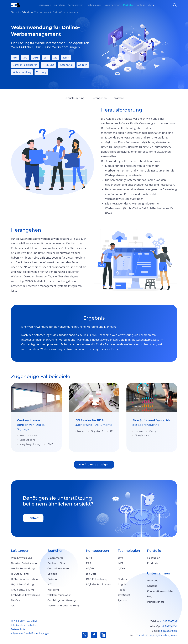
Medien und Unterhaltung (63, 606)
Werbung (41, 72)
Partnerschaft (155, 602)
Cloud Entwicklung (22, 590)
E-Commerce (55, 558)
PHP (15, 58)
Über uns (153, 581)
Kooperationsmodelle (160, 591)
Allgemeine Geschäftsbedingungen (30, 633)
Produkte (153, 563)
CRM (89, 558)
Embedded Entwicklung (26, 595)
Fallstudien (27, 12)
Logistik (52, 574)
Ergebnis (119, 98)
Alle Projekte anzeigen (94, 465)
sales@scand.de (168, 631)
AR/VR (90, 568)
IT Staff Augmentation (24, 579)
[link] (36, 417)
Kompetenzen (98, 551)
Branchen (55, 551)
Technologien (129, 551)
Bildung (52, 579)
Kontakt (33, 518)
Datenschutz (18, 629)
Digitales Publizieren (98, 584)
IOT (49, 584)
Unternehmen (159, 573)
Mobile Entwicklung (23, 568)
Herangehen (99, 98)
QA (13, 606)
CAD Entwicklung (97, 579)
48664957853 (170, 626)
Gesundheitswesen (59, 568)
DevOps (16, 600)
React (121, 590)
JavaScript (124, 595)
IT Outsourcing (20, 574)
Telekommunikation (59, 595)
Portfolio (154, 551)
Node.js (122, 579)
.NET (121, 563)
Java (25, 58)
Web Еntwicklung (22, 558)
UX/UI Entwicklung (22, 584)
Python (122, 600)
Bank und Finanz (58, 563)
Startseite (15, 12)
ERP (89, 563)
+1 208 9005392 (168, 621)
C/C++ (121, 568)
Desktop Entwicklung (24, 563)
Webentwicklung (22, 72)
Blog (150, 596)
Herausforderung (74, 98)
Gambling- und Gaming (62, 600)
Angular (123, 584)
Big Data (91, 574)
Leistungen (20, 551)
